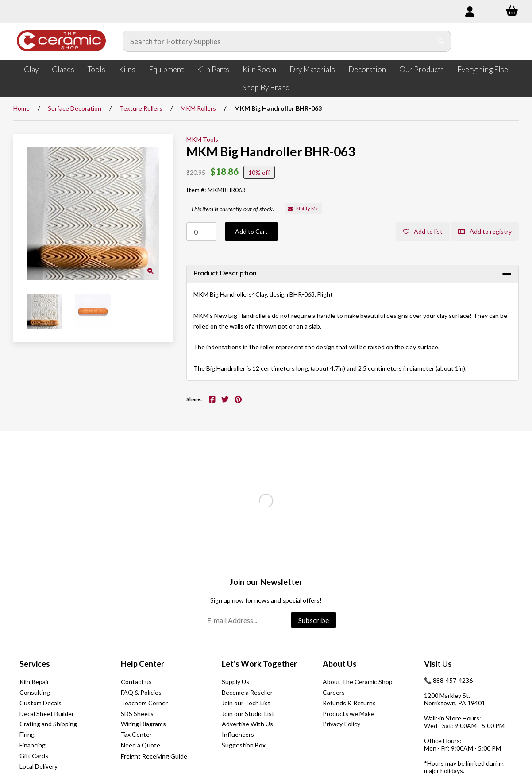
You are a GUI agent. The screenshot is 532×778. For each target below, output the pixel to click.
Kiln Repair (34, 682)
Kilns (127, 69)
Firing (27, 734)
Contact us (136, 682)
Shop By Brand (266, 87)
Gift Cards (34, 756)
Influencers (238, 734)
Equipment (166, 69)
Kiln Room (259, 69)
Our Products (422, 69)
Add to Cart (251, 231)
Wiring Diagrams (143, 724)
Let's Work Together (259, 664)
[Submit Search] (441, 41)
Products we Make (349, 714)
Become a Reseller (247, 692)
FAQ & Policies (141, 692)
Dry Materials (312, 69)
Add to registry (485, 231)
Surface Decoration (75, 108)
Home (21, 108)
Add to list (423, 231)
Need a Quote (141, 745)
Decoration (367, 69)
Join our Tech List (246, 703)
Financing (33, 745)
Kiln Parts (213, 69)
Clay (31, 69)
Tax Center (136, 734)
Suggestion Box (244, 745)
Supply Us (235, 682)
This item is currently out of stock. (232, 209)
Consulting (35, 692)
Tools (96, 69)
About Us (340, 664)
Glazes (63, 69)
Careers (334, 692)
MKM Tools (202, 139)
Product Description (225, 273)
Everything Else (483, 69)
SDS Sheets (137, 714)
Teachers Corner (144, 703)
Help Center (143, 664)
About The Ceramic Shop (358, 682)
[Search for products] (278, 41)
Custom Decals (40, 703)
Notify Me (303, 208)
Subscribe (314, 620)
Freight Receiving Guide (154, 756)
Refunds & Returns (349, 703)
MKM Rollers (198, 108)
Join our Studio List (248, 714)
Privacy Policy (341, 724)
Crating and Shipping (48, 724)
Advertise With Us (247, 724)
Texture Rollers (141, 108)
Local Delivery (39, 766)
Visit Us (438, 664)
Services (35, 664)
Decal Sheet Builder (47, 714)
